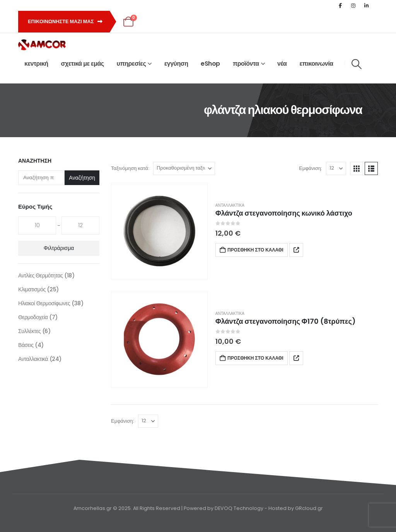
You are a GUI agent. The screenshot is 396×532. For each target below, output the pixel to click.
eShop (210, 64)
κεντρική (36, 64)
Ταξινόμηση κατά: (130, 168)
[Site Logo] (42, 45)
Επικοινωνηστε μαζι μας (65, 21)
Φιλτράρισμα (59, 248)
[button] (356, 64)
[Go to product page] (159, 231)
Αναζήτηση (35, 161)
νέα (282, 64)
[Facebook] (340, 5)
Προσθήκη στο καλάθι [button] (255, 250)
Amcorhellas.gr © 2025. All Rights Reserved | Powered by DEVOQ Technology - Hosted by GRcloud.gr (198, 508)
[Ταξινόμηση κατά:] (184, 168)
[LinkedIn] (367, 5)
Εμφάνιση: (311, 168)
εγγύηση (176, 64)
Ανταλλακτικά (230, 205)
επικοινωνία (316, 64)
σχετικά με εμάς (83, 64)
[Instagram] (353, 5)
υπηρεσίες (131, 64)
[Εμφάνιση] (336, 168)
